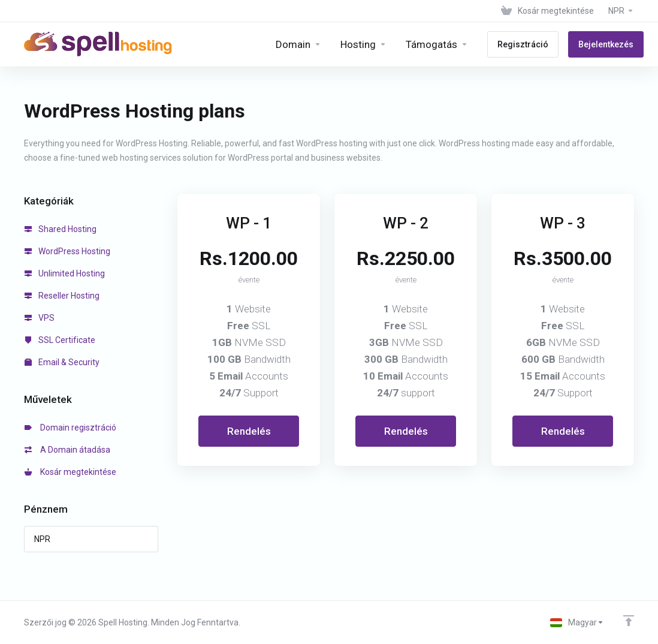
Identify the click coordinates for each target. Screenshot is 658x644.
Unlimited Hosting (65, 273)
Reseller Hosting (62, 296)
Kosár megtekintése (70, 472)
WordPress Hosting (67, 251)
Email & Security (62, 362)
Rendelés (249, 431)
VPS (40, 318)
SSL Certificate (60, 340)
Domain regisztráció (70, 428)
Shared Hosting (61, 229)
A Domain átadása (67, 450)
